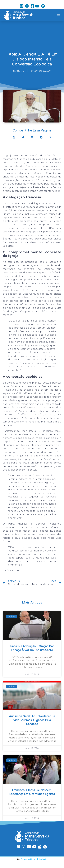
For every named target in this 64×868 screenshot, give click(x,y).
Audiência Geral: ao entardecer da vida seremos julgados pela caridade (32, 720)
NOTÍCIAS (19, 71)
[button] (59, 15)
